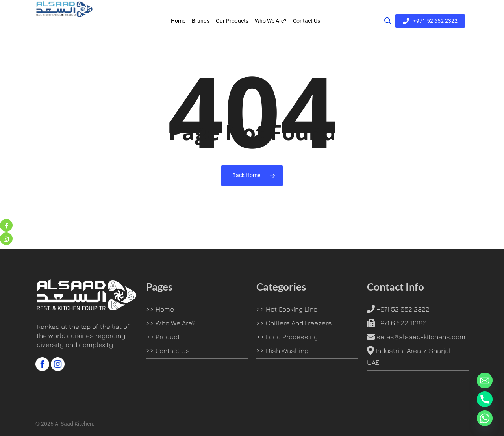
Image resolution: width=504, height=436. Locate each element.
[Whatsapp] (485, 418)
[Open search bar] (388, 22)
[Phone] (485, 399)
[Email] (485, 380)
